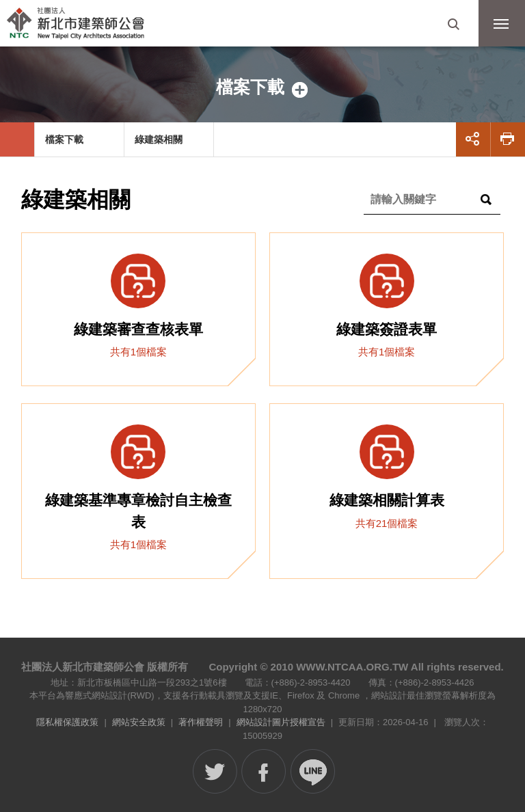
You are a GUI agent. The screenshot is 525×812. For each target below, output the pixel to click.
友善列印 (508, 139)
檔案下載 (64, 139)
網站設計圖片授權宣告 (281, 722)
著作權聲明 (201, 722)
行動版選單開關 (501, 27)
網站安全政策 (139, 722)
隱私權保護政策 (67, 722)
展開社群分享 (473, 139)
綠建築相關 (159, 139)
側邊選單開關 (262, 87)
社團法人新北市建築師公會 (79, 24)
